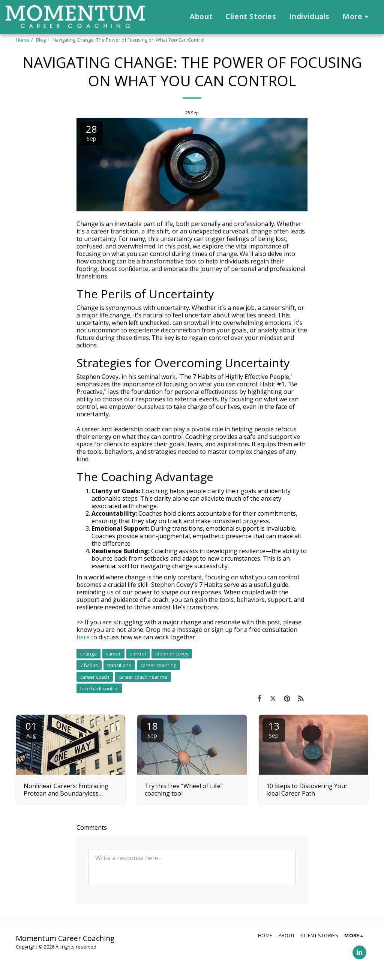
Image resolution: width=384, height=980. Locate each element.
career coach (95, 677)
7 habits (89, 665)
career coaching (158, 665)
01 (31, 729)
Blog (41, 40)
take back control (99, 688)
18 (152, 729)
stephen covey (172, 654)
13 (274, 729)
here (83, 637)
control (138, 654)
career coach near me (143, 677)
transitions (119, 665)
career (113, 654)
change (88, 654)
